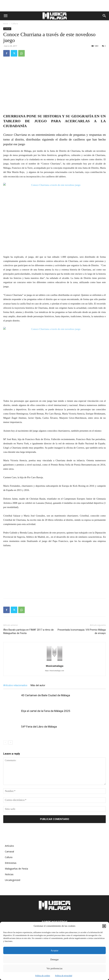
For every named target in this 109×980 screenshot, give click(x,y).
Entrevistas (11, 863)
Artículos (9, 846)
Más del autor (38, 685)
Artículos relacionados (15, 685)
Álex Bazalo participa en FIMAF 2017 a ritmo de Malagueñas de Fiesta (28, 631)
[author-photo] (54, 661)
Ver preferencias (54, 968)
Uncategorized (13, 880)
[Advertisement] (54, 6)
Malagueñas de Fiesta (16, 869)
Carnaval (9, 851)
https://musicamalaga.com (54, 671)
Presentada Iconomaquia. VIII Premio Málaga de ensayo (82, 631)
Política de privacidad (64, 976)
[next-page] (10, 742)
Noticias (9, 874)
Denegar (55, 959)
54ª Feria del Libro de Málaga (39, 727)
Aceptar (54, 951)
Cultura (15, 24)
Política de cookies (43, 976)
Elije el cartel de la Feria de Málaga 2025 (46, 711)
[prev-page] (5, 742)
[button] (104, 926)
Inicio (6, 24)
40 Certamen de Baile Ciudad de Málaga (46, 695)
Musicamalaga (55, 666)
